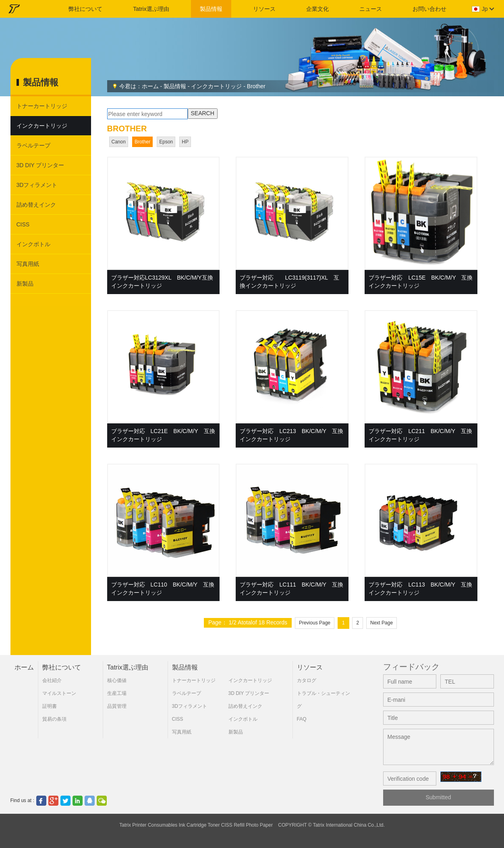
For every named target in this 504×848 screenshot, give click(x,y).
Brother (256, 86)
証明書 (50, 706)
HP (185, 142)
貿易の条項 (54, 719)
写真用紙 (28, 264)
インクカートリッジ (216, 86)
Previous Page (315, 623)
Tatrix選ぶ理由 (151, 9)
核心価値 (117, 680)
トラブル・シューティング (324, 700)
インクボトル (33, 244)
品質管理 (117, 706)
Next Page (382, 623)
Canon (119, 142)
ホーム (150, 86)
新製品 (25, 284)
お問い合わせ (429, 9)
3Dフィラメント (37, 185)
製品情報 (211, 9)
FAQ (302, 719)
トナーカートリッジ (42, 106)
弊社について (85, 9)
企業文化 (317, 9)
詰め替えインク (36, 205)
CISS (23, 224)
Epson (166, 142)
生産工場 (117, 693)
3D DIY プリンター (40, 165)
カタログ (307, 680)
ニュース (371, 9)
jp (485, 9)
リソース (264, 9)
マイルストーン (59, 693)
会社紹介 (52, 680)
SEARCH (203, 113)
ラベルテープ (33, 145)
